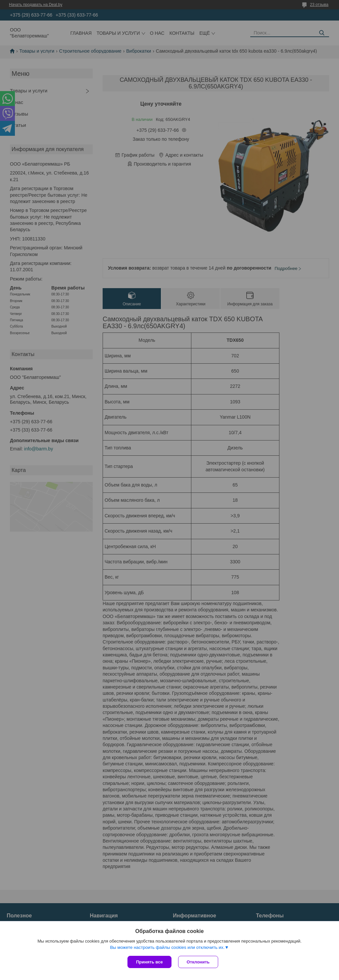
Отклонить (198, 962)
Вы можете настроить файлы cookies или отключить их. (167, 947)
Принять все (149, 962)
